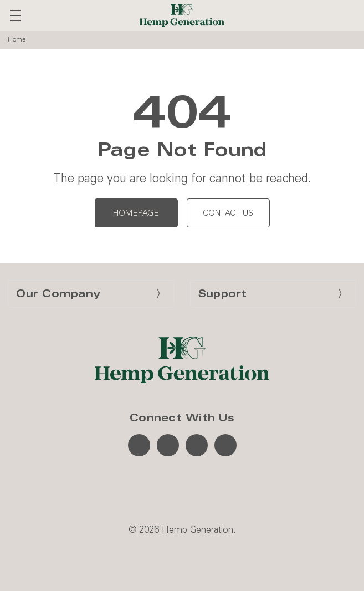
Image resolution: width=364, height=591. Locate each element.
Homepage (136, 213)
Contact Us (228, 213)
